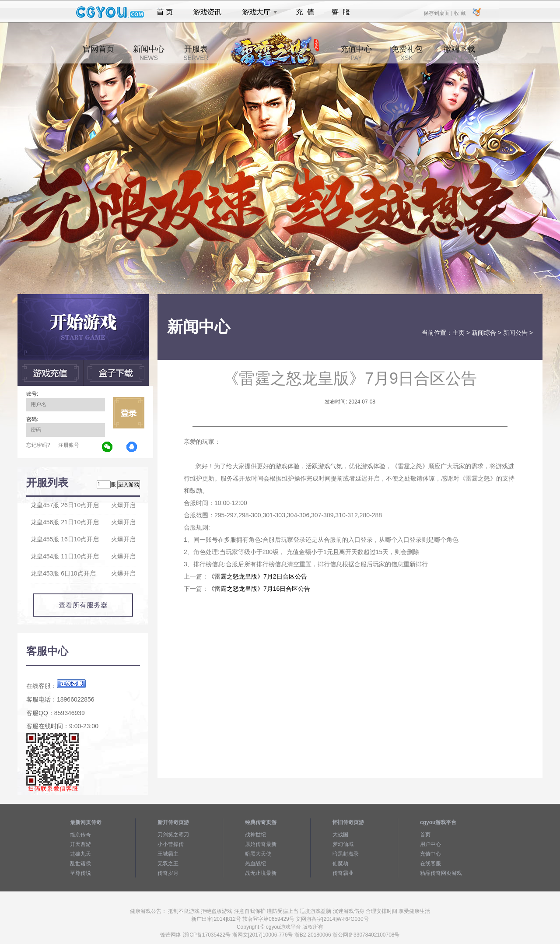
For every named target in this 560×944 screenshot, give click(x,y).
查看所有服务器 (83, 605)
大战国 (340, 835)
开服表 (196, 53)
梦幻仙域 (343, 844)
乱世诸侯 (80, 863)
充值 (305, 12)
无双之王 (168, 863)
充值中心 (356, 53)
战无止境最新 (261, 873)
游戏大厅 (257, 12)
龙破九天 (80, 854)
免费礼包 (407, 53)
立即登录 (129, 413)
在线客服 (430, 863)
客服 (341, 12)
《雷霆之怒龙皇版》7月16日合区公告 (259, 589)
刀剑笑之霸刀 (173, 835)
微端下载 (459, 53)
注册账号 (69, 445)
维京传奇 (80, 835)
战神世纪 (255, 835)
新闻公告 (515, 333)
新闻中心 (149, 53)
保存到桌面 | (438, 13)
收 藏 (460, 13)
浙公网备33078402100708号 (366, 935)
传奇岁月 (168, 873)
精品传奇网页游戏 (441, 873)
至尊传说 (80, 873)
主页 (458, 333)
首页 (165, 12)
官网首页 (98, 53)
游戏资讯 (207, 12)
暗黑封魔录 (346, 854)
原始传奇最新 (261, 844)
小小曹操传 (171, 844)
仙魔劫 (340, 863)
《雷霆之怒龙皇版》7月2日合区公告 (258, 576)
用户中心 (430, 844)
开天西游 (80, 844)
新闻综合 (484, 333)
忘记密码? (38, 445)
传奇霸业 (343, 873)
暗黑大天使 (258, 854)
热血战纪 (255, 863)
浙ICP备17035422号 (207, 935)
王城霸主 (168, 854)
